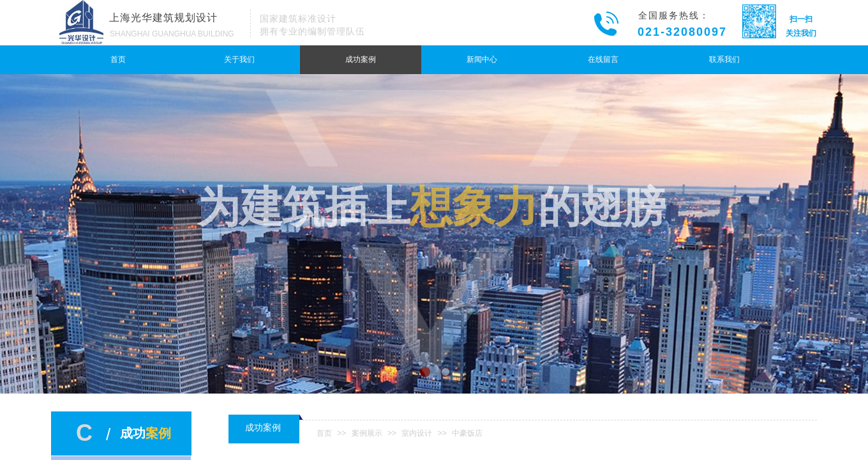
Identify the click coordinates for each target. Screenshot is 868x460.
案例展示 (367, 433)
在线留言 (603, 59)
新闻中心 (482, 59)
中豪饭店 (467, 433)
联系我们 (724, 59)
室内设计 (417, 433)
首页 (118, 59)
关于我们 (239, 59)
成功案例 (361, 59)
